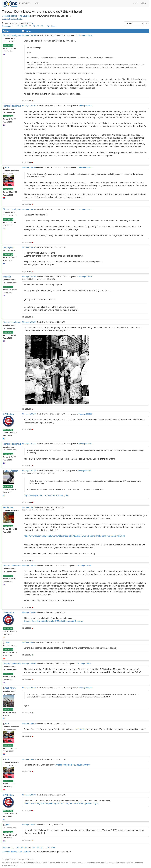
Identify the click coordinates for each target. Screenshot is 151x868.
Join (135, 3)
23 (18, 26)
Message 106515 (29, 723)
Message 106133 (29, 35)
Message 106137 (29, 247)
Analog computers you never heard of (73, 765)
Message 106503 (29, 664)
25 (26, 26)
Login (143, 3)
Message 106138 (29, 277)
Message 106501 (29, 642)
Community (25, 3)
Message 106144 (29, 471)
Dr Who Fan (8, 414)
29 (42, 26)
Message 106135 (29, 167)
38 (48, 26)
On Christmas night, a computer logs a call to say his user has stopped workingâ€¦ (62, 803)
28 (38, 26)
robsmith (7, 277)
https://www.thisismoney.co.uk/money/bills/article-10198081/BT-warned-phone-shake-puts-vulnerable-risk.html (74, 536)
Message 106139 (29, 322)
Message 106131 (85, 35)
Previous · (7, 26)
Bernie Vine (8, 507)
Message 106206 (29, 613)
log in (31, 23)
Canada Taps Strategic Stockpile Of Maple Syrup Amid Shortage (53, 621)
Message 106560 (29, 795)
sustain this (81, 729)
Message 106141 (29, 444)
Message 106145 (29, 507)
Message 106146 (29, 566)
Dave (7, 642)
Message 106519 (29, 759)
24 (22, 26)
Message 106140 (29, 414)
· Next (53, 26)
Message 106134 (29, 106)
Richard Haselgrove (12, 35)
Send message (8, 46)
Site (37, 3)
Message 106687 (29, 825)
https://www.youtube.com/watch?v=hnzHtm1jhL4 (46, 495)
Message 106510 (29, 688)
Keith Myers (10, 688)
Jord (7, 168)
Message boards (9, 16)
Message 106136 (29, 209)
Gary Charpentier (12, 471)
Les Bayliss (8, 247)
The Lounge (24, 16)
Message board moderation (12, 19)
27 (34, 26)
